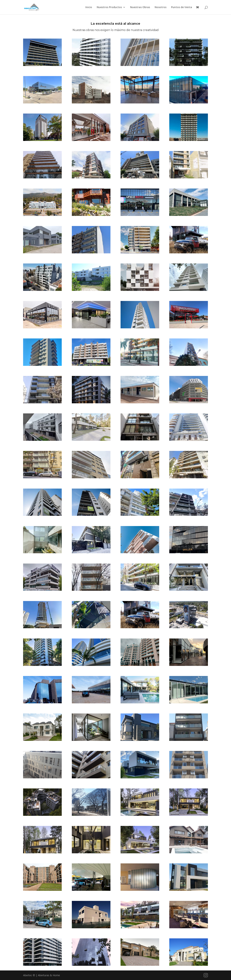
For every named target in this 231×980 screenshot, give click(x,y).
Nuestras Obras (140, 7)
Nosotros (161, 7)
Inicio (89, 7)
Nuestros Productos (109, 7)
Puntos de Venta (182, 7)
